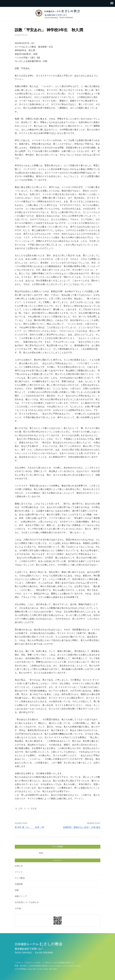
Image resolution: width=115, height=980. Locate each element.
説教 (20, 808)
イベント (19, 872)
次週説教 (19, 884)
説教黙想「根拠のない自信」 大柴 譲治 (82, 827)
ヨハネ (27, 808)
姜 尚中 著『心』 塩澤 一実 (29, 827)
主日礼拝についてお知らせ (27, 902)
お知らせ (19, 866)
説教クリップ (21, 896)
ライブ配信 (20, 878)
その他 (18, 908)
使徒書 (34, 808)
